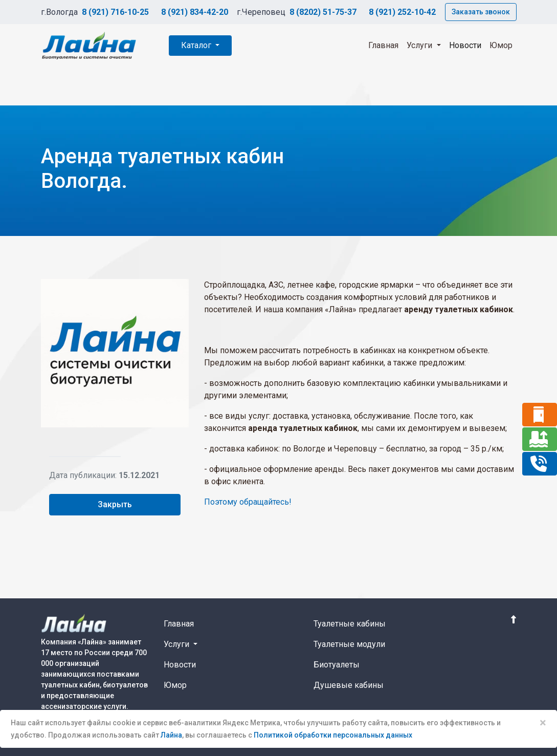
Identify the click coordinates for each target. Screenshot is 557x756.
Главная (383, 45)
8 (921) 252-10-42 (402, 12)
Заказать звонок (481, 12)
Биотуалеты (337, 665)
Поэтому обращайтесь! (248, 502)
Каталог (197, 45)
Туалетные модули (349, 644)
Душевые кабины (349, 685)
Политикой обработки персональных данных (333, 735)
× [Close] (543, 723)
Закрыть (115, 504)
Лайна (171, 735)
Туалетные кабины (350, 624)
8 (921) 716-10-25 (115, 12)
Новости (465, 45)
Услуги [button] (420, 45)
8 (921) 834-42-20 (195, 12)
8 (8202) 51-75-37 (323, 12)
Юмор (501, 45)
